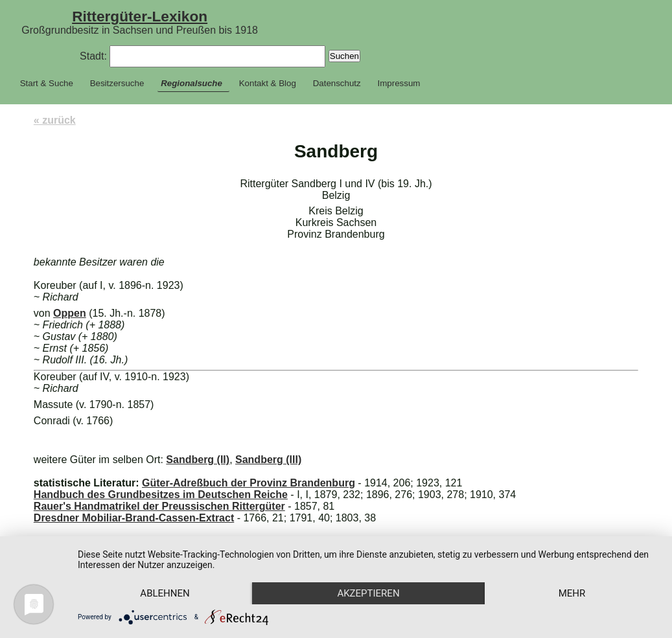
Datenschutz (337, 83)
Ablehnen (165, 593)
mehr (572, 593)
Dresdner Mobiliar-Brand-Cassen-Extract (134, 518)
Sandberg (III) (268, 460)
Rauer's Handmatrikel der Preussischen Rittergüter (159, 506)
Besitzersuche (117, 83)
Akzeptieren (368, 593)
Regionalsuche (191, 83)
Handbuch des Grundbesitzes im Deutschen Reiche (161, 495)
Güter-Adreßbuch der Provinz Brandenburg (249, 483)
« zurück (55, 120)
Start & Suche (47, 83)
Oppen (70, 313)
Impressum (399, 83)
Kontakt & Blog (268, 83)
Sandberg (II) (198, 460)
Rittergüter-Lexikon (140, 16)
